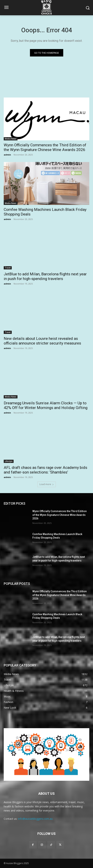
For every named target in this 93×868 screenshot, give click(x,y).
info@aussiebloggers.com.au (35, 819)
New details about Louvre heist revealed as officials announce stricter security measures (42, 341)
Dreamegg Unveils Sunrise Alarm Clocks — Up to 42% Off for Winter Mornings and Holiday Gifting (46, 405)
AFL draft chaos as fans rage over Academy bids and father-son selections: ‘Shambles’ (45, 470)
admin (7, 155)
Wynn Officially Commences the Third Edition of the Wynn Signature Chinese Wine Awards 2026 (45, 147)
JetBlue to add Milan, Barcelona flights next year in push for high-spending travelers (45, 276)
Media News (11, 139)
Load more (47, 484)
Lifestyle (9, 461)
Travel (8, 268)
